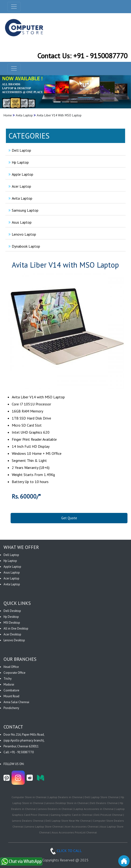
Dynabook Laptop (24, 246)
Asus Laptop (19, 222)
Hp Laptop (18, 162)
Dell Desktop (12, 611)
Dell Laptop (19, 150)
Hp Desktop (11, 617)
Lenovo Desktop (14, 640)
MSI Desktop (12, 623)
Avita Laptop (20, 198)
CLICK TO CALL (65, 851)
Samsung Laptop (23, 210)
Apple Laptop (20, 174)
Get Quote (69, 518)
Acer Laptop (19, 186)
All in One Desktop (16, 628)
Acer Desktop (12, 634)
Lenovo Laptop (22, 234)
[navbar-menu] (14, 68)
